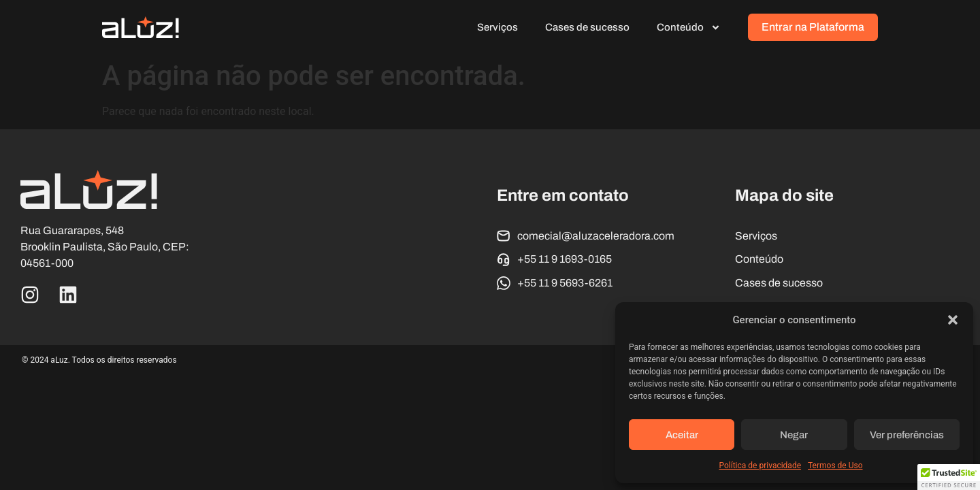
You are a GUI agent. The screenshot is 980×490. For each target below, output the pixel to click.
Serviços (497, 27)
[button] (953, 320)
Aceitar (682, 435)
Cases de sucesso (587, 27)
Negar (794, 435)
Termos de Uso (835, 465)
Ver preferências (907, 435)
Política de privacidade (760, 465)
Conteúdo (689, 28)
